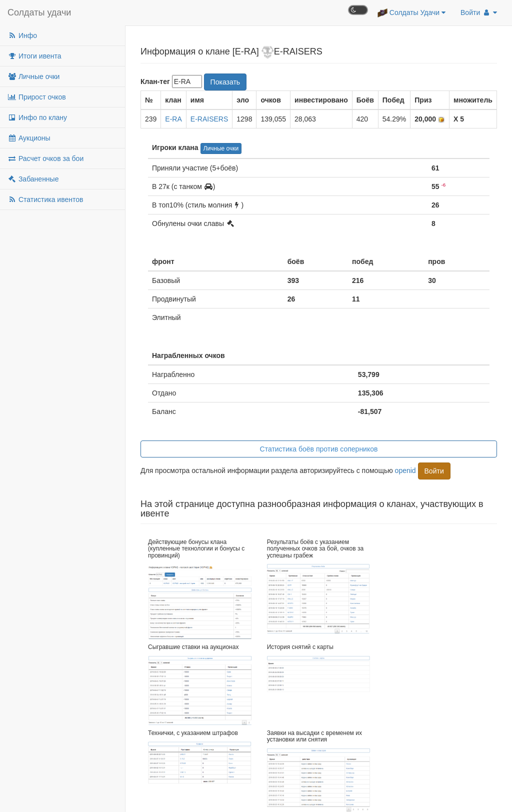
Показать (225, 82)
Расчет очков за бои (45, 158)
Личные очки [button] (221, 148)
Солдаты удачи (39, 12)
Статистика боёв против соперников (319, 449)
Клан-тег (155, 81)
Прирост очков (37, 97)
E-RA (173, 119)
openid (405, 470)
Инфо (22, 35)
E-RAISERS (209, 119)
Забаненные (33, 179)
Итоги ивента (34, 56)
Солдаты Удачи (411, 13)
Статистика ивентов (45, 199)
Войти (479, 12)
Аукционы (29, 138)
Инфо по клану (37, 117)
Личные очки (33, 76)
